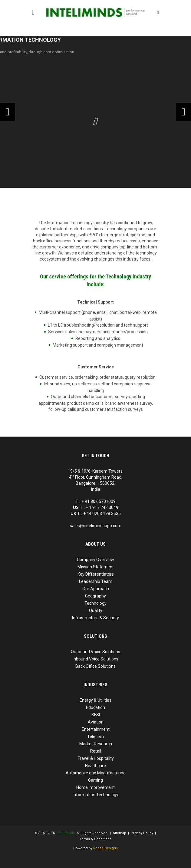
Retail (96, 751)
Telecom (95, 737)
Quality (96, 610)
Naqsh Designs (105, 848)
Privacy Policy (142, 833)
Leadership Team (96, 581)
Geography (95, 596)
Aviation (96, 722)
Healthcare (95, 766)
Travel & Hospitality (96, 758)
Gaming (95, 780)
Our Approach (96, 589)
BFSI (96, 715)
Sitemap (120, 833)
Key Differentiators (96, 574)
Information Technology (95, 795)
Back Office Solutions (95, 666)
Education (95, 707)
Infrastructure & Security (95, 618)
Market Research (96, 744)
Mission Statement (96, 567)
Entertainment (96, 729)
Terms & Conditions (95, 839)
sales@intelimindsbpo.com (96, 526)
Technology (95, 603)
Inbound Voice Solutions (95, 659)
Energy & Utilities (95, 700)
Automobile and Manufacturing (96, 773)
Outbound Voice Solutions (95, 652)
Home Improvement (95, 787)
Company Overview (95, 560)
